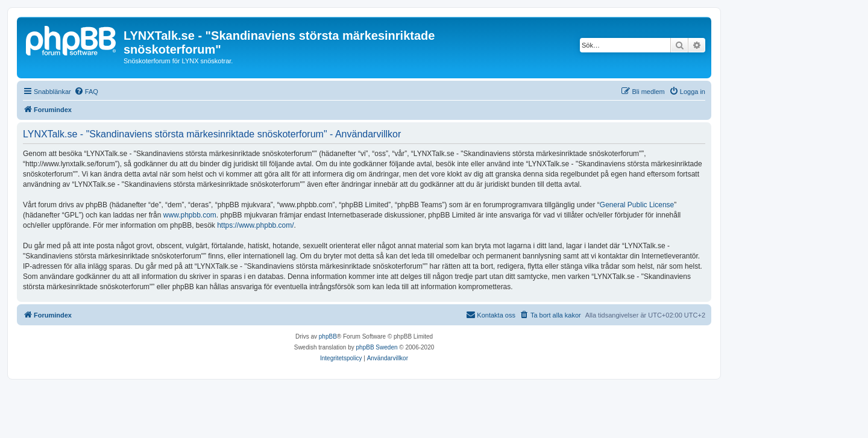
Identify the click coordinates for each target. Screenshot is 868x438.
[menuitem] (86, 92)
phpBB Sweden (377, 347)
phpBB (328, 336)
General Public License (637, 205)
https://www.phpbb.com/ (255, 225)
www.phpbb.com (190, 215)
